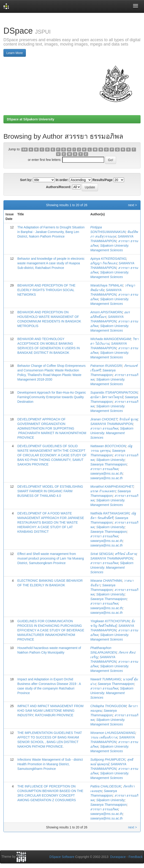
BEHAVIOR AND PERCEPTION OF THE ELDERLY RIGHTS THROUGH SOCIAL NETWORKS (46, 290)
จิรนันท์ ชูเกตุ (128, 419)
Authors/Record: (59, 187)
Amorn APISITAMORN (106, 312)
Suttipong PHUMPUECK (108, 760)
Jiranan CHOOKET (104, 419)
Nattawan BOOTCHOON (108, 446)
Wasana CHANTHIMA (106, 581)
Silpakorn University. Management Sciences (112, 433)
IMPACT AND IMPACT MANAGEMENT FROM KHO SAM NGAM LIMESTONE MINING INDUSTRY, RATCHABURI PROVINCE (50, 711)
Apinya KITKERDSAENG (108, 259)
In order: (62, 180)
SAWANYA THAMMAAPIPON (111, 424)
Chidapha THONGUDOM (108, 706)
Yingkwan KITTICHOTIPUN (110, 621)
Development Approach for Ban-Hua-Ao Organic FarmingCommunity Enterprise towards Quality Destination (52, 397)
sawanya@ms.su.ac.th (106, 473)
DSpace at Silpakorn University (31, 119)
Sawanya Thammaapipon (108, 464)
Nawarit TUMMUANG (106, 679)
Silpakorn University (110, 460)
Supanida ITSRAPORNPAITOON (114, 392)
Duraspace (118, 857)
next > (132, 205)
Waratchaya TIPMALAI (106, 285)
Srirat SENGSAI (102, 554)
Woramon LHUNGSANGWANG (113, 733)
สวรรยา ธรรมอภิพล (104, 428)
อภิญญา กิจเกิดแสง (103, 263)
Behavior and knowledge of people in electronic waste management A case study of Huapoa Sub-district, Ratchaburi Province (51, 263)
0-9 (24, 149)
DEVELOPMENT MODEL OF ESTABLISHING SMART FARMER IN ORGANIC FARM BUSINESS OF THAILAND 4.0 (50, 491)
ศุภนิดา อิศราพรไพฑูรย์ (107, 397)
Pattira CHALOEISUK (106, 786)
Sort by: (26, 180)
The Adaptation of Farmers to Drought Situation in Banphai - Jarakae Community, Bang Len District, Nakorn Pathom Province (51, 232)
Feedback (136, 857)
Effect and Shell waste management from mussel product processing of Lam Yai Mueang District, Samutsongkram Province (51, 558)
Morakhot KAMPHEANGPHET (112, 487)
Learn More (15, 53)
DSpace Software (62, 857)
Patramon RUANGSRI (106, 366)
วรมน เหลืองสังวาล (104, 737)
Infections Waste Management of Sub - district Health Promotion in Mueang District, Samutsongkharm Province (50, 764)
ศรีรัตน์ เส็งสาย (126, 554)
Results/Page (103, 180)
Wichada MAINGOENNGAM (110, 339)
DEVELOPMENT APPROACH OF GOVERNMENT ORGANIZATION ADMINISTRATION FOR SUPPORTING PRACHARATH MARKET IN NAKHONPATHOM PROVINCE (52, 428)
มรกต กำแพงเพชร (103, 491)
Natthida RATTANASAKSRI (110, 513)
